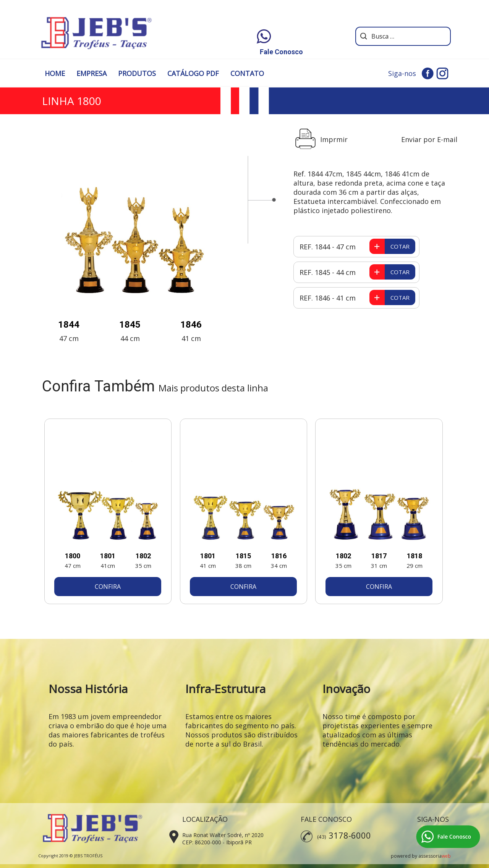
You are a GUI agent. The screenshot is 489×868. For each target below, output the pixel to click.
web (446, 856)
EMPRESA (91, 73)
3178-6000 (350, 835)
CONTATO (247, 73)
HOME (55, 73)
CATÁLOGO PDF (193, 73)
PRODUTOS (137, 73)
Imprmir (334, 139)
